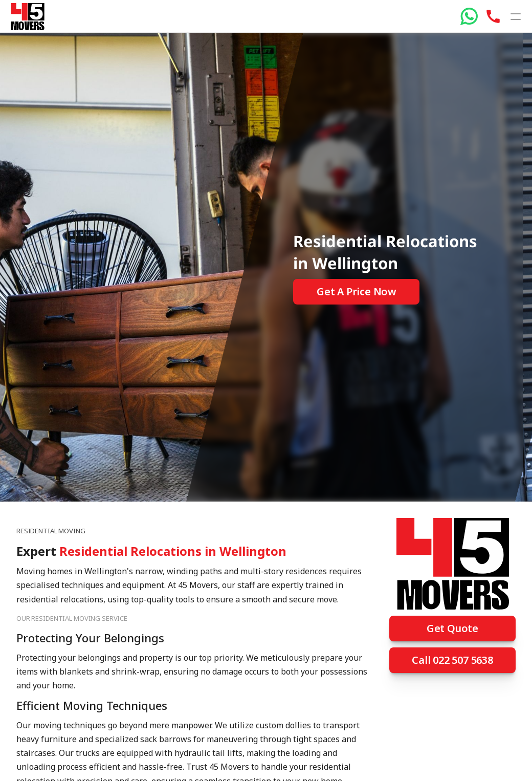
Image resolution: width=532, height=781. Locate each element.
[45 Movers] (27, 17)
